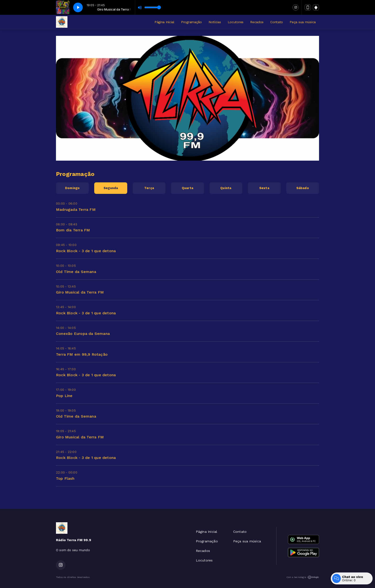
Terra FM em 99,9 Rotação (82, 354)
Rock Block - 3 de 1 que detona (86, 251)
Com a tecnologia (303, 577)
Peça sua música (303, 22)
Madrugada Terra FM (76, 210)
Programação (191, 22)
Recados (257, 22)
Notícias (215, 22)
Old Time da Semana (76, 272)
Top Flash (65, 478)
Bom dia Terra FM (73, 230)
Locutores (236, 22)
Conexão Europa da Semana (83, 334)
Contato (277, 22)
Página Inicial (164, 22)
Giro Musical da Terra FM (80, 292)
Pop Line (64, 396)
